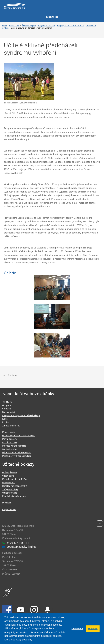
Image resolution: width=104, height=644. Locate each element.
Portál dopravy (10, 439)
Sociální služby (10, 449)
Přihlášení (7, 503)
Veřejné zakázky (10, 489)
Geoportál (7, 405)
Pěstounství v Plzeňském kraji (17, 456)
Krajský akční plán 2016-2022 (70, 25)
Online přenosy (10, 472)
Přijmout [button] (93, 629)
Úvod (5, 25)
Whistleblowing (10, 493)
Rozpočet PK (9, 483)
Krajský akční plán (47, 25)
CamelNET (7, 409)
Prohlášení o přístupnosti (15, 496)
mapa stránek (9, 509)
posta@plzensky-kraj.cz (21, 547)
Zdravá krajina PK (11, 426)
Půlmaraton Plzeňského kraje (17, 453)
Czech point (8, 476)
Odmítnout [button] (77, 629)
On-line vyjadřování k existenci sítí (19, 436)
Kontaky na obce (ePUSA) (15, 479)
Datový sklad (9, 412)
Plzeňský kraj (11, 375)
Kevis (5, 419)
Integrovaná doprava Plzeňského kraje (21, 415)
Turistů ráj (7, 402)
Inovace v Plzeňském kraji (15, 446)
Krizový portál (9, 432)
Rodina (6, 422)
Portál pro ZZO (10, 442)
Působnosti (14, 25)
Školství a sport (29, 25)
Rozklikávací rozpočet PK (15, 486)
